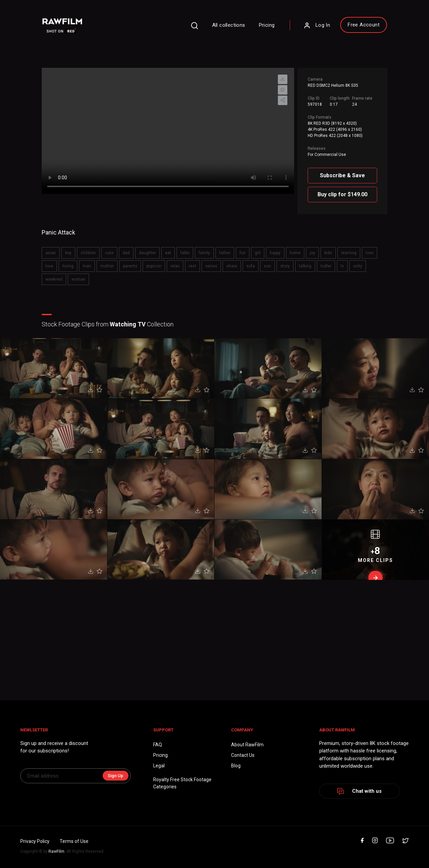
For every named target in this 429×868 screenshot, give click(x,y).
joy (312, 253)
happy (275, 253)
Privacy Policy (35, 841)
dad (126, 253)
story (285, 266)
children (88, 253)
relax (175, 266)
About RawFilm (247, 745)
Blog (236, 766)
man (87, 266)
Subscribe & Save (342, 175)
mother (107, 266)
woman (78, 279)
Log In (317, 25)
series (211, 266)
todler (326, 266)
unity (358, 266)
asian (51, 253)
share (232, 266)
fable (185, 253)
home (295, 253)
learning (349, 253)
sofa (251, 266)
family (204, 253)
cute (109, 253)
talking (305, 266)
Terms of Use (74, 841)
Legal (159, 766)
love (370, 253)
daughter (147, 253)
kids (328, 253)
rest (192, 266)
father (225, 253)
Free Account (364, 25)
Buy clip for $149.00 (342, 194)
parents (130, 266)
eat (168, 253)
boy (68, 253)
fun (243, 253)
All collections (229, 25)
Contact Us (243, 755)
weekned (54, 279)
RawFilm (56, 851)
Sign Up (116, 776)
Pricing (267, 25)
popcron (154, 266)
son (268, 266)
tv (342, 266)
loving (68, 266)
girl (258, 253)
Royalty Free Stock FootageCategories (182, 783)
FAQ (158, 745)
